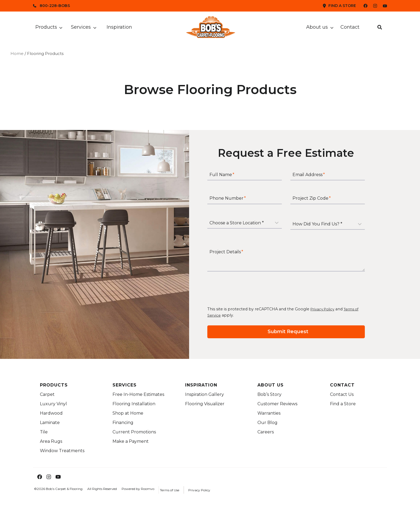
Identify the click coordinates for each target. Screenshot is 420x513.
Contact (350, 27)
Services (81, 27)
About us (317, 27)
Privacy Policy (331, 310)
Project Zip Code (319, 203)
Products (46, 27)
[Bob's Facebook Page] (362, 6)
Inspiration (119, 27)
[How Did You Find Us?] (335, 226)
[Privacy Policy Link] (207, 490)
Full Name (229, 180)
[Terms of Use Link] (177, 490)
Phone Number (235, 203)
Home (17, 53)
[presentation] (256, 290)
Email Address (316, 180)
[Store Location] (252, 226)
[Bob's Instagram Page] (375, 6)
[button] (380, 27)
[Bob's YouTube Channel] (385, 6)
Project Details (234, 253)
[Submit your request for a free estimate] (294, 332)
